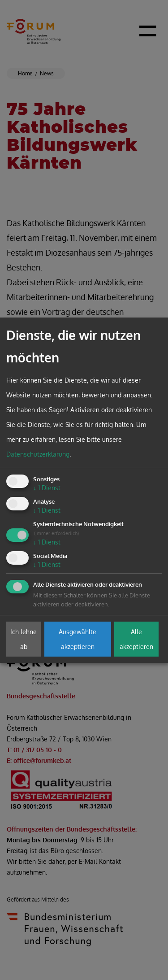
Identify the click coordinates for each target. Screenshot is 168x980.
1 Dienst (47, 488)
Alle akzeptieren (136, 639)
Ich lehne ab (24, 639)
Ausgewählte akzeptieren (78, 639)
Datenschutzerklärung (38, 454)
